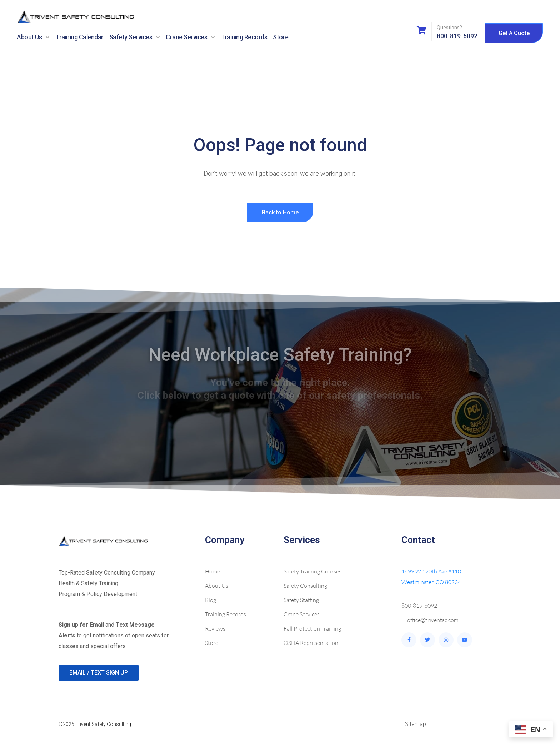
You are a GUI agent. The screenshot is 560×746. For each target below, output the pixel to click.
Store (281, 37)
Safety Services (135, 37)
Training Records (244, 37)
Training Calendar (79, 37)
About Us (33, 37)
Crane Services (190, 37)
